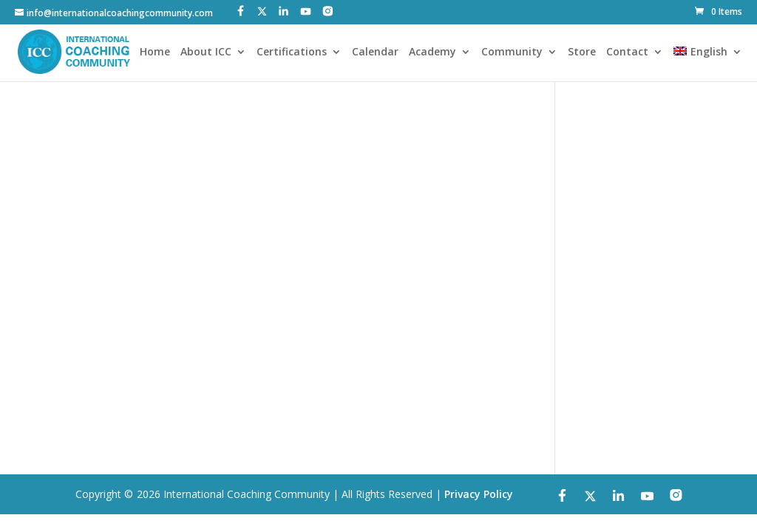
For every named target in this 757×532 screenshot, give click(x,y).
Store (582, 52)
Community (512, 52)
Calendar (375, 52)
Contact (627, 52)
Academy (432, 52)
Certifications (292, 52)
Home (155, 52)
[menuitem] (707, 64)
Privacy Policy (479, 494)
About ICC (206, 52)
